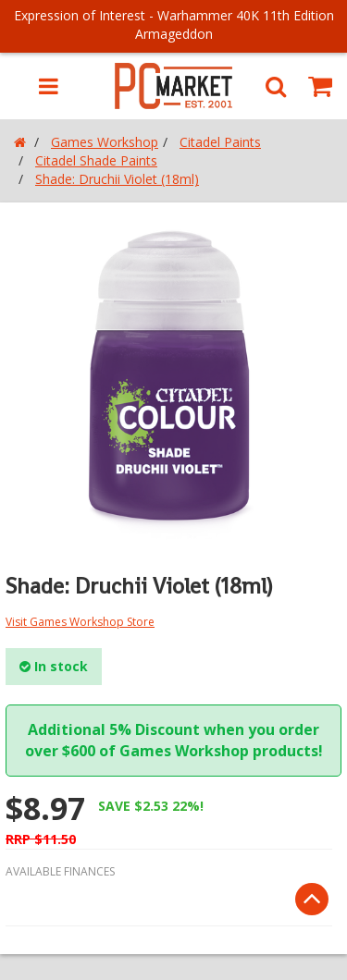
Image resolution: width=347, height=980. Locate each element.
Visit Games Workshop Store (80, 622)
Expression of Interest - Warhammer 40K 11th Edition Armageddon (174, 24)
